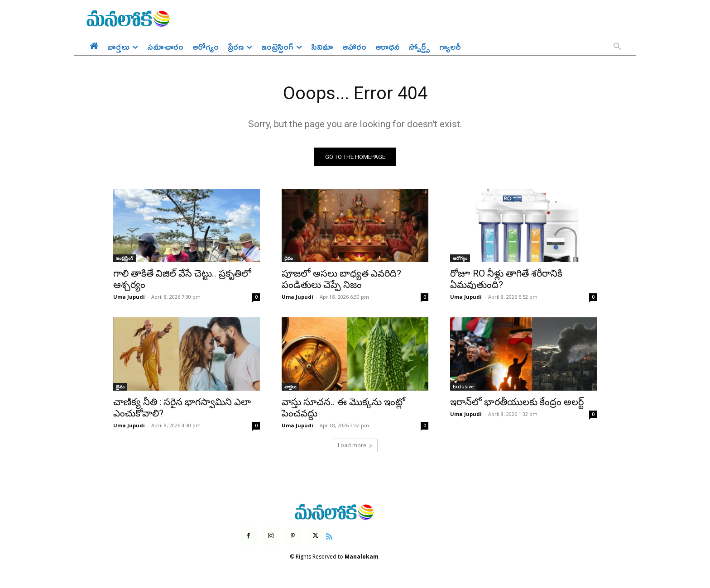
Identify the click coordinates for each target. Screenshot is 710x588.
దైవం (289, 258)
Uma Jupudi (129, 297)
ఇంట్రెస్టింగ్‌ (125, 258)
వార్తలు (290, 387)
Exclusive (463, 387)
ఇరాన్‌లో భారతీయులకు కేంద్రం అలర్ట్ (517, 402)
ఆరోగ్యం (460, 258)
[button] (617, 47)
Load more (355, 446)
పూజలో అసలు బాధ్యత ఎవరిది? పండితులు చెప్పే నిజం (341, 280)
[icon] (329, 536)
